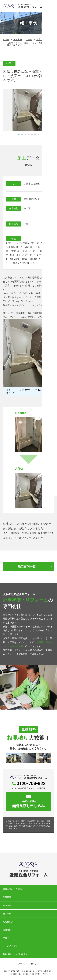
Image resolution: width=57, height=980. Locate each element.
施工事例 (18, 40)
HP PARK (43, 974)
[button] (19, 135)
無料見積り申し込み (28, 802)
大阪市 (29, 40)
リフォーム (8, 905)
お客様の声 (8, 922)
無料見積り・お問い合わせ (16, 954)
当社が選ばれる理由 (12, 889)
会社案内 (7, 930)
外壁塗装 (7, 897)
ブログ (6, 938)
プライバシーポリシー (28, 964)
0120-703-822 (31, 784)
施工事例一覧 (27, 567)
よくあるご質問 (10, 946)
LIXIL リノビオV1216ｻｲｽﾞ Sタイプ (26, 391)
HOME (6, 40)
